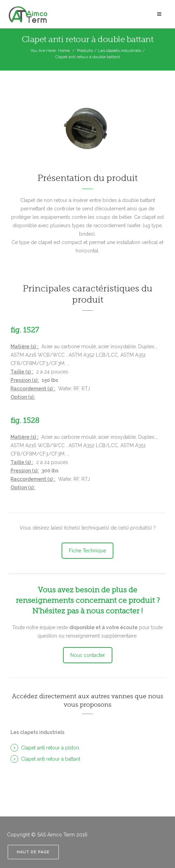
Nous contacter (88, 655)
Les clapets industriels (120, 51)
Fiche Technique (87, 551)
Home (64, 51)
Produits (85, 51)
